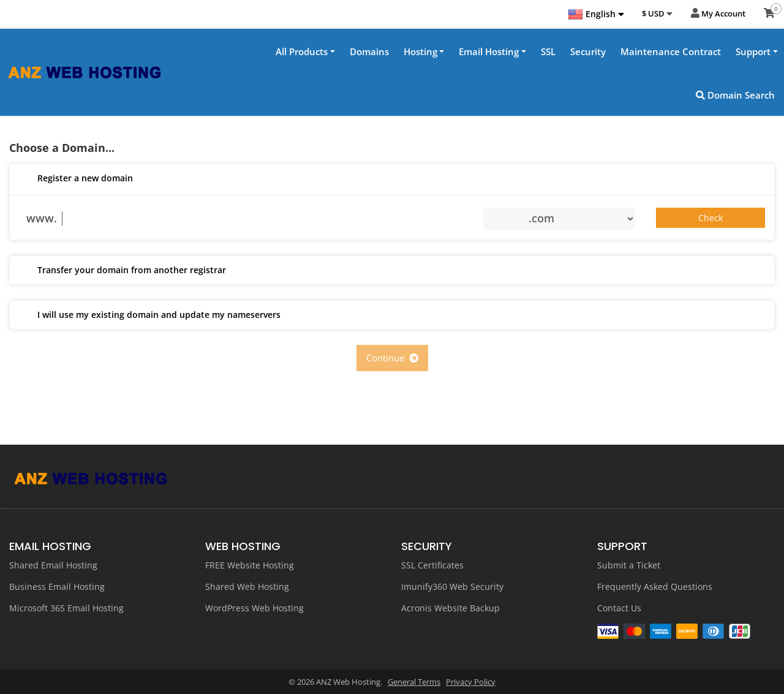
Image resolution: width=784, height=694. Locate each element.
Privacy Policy (471, 682)
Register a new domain (76, 179)
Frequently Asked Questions (655, 587)
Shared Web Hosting (247, 587)
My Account (718, 14)
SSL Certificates (432, 565)
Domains (369, 51)
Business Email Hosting (57, 587)
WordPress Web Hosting (254, 608)
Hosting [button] (420, 51)
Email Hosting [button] (489, 51)
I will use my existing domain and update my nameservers (150, 316)
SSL (548, 51)
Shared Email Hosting (53, 565)
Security (588, 51)
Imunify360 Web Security (452, 587)
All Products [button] (302, 51)
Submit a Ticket (629, 565)
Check (710, 218)
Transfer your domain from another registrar (123, 271)
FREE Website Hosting (250, 565)
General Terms (414, 682)
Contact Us (619, 608)
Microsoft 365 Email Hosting (66, 608)
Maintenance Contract (671, 51)
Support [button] (753, 51)
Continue (392, 358)
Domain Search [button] (735, 95)
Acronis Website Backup (450, 608)
